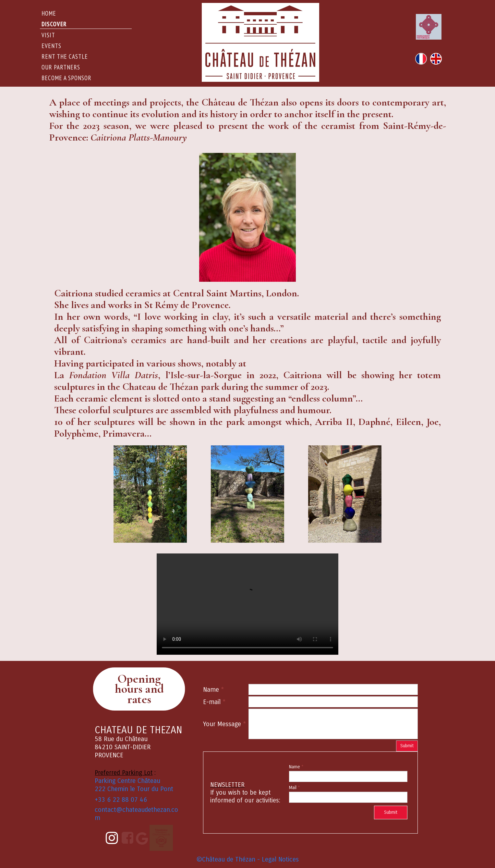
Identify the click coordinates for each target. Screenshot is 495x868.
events (51, 46)
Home (49, 13)
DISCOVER (54, 24)
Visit (48, 35)
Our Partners (61, 67)
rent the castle (65, 56)
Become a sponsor (66, 78)
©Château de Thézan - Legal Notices (248, 859)
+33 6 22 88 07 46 (121, 800)
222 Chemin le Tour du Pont (134, 789)
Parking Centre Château (127, 781)
